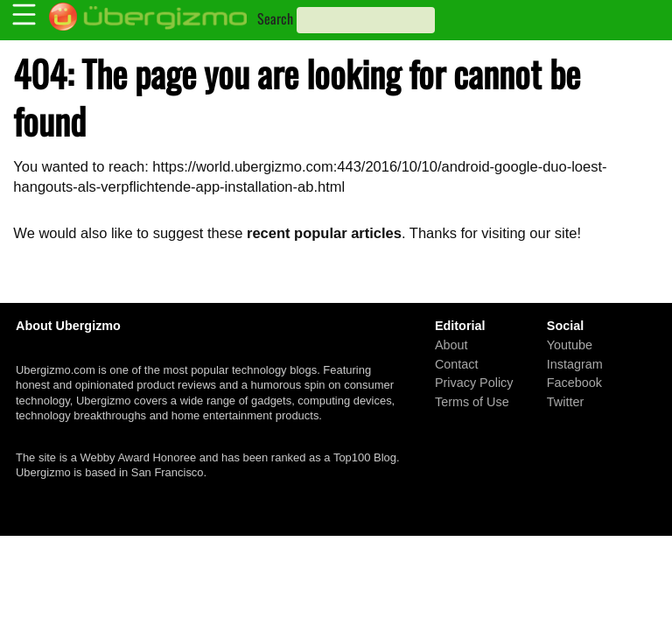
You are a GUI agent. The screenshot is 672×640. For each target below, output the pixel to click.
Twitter (565, 401)
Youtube (570, 345)
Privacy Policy (474, 383)
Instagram (575, 363)
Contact (457, 363)
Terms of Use (472, 401)
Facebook (574, 383)
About (451, 345)
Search (275, 18)
